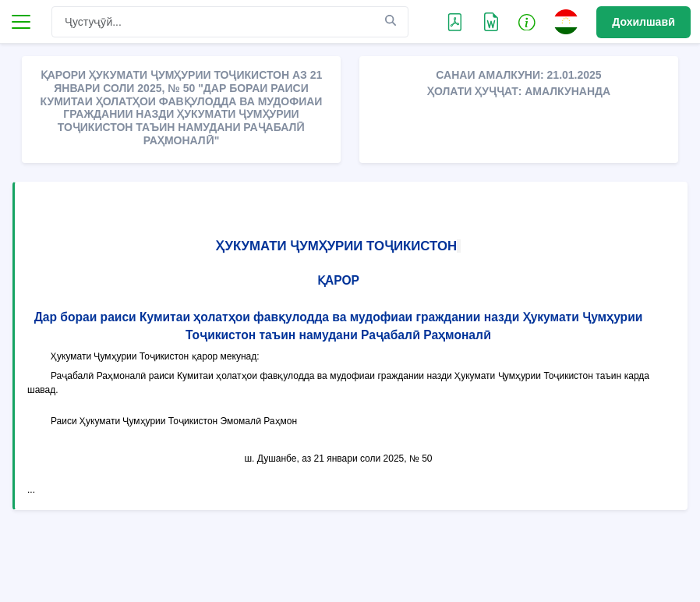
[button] (527, 22)
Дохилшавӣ (643, 22)
